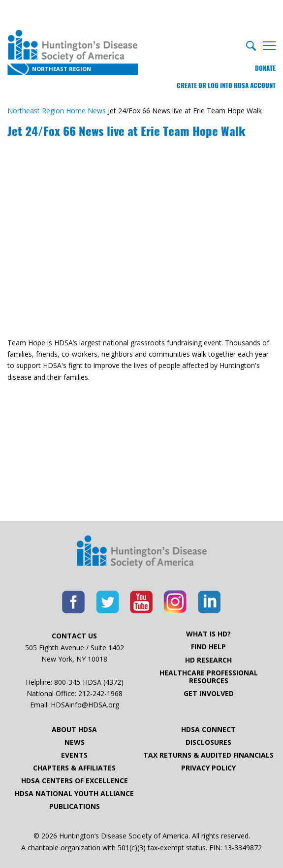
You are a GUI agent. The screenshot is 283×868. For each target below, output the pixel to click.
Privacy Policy (208, 768)
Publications (75, 806)
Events (74, 755)
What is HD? (208, 634)
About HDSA (74, 730)
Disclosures (208, 742)
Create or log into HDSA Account (226, 85)
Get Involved (209, 694)
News (75, 742)
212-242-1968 (100, 693)
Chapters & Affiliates (74, 768)
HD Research (208, 660)
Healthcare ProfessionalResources (209, 677)
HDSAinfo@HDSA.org (85, 705)
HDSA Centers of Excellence (75, 781)
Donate (265, 68)
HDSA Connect (208, 730)
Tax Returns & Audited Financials (208, 755)
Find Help (208, 647)
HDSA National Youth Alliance (74, 794)
